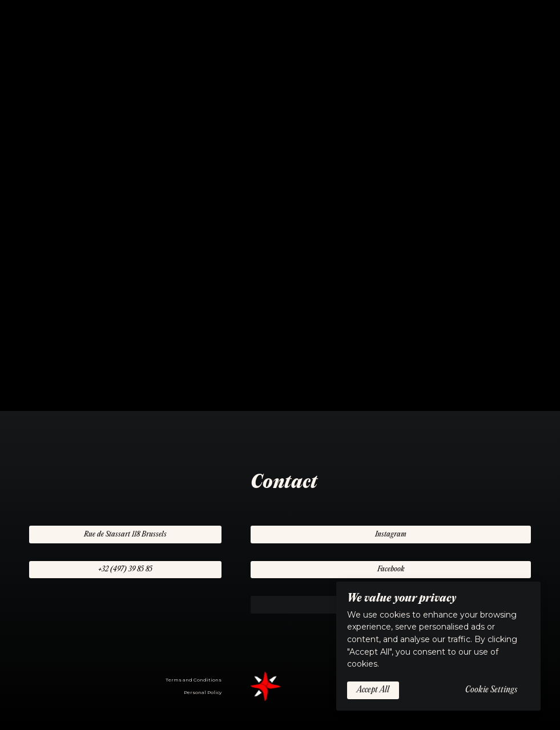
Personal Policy (203, 692)
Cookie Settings (491, 690)
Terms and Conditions (194, 680)
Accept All (373, 690)
